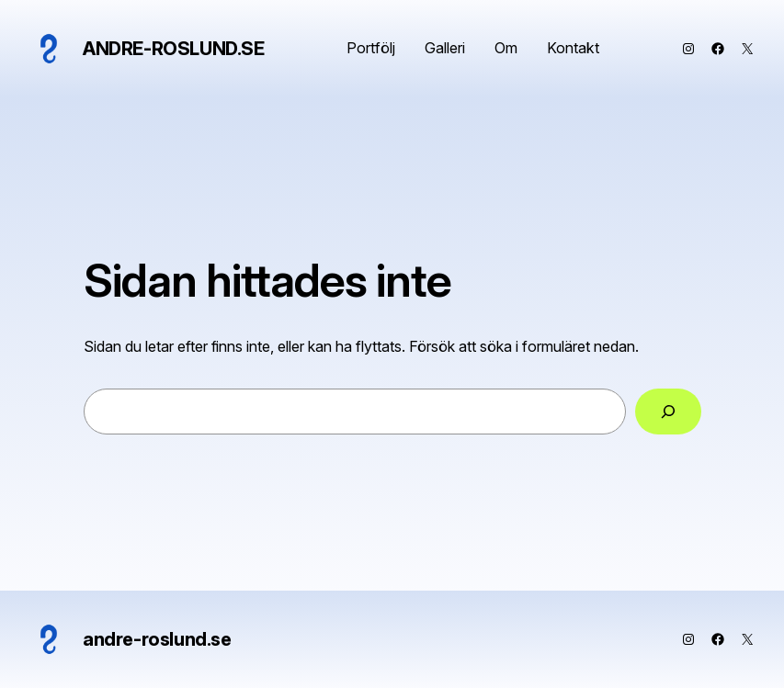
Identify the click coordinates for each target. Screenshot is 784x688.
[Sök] (668, 412)
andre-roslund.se (174, 49)
